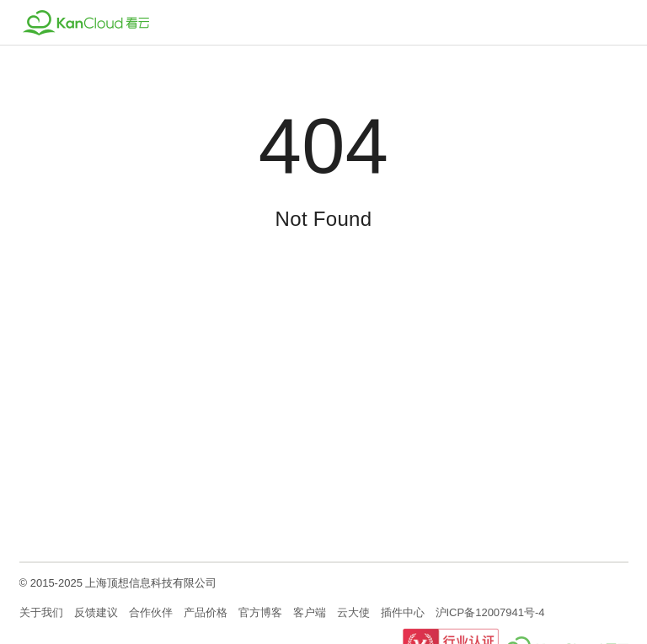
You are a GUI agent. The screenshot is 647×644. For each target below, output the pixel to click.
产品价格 (206, 612)
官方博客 (260, 612)
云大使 (353, 612)
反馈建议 (96, 612)
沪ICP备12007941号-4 (490, 612)
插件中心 (403, 612)
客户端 (310, 612)
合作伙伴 (151, 612)
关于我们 (41, 612)
